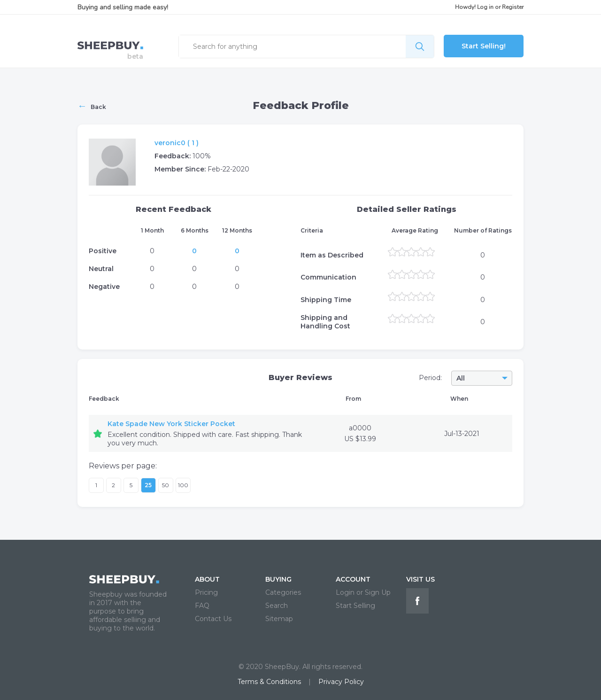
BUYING (278, 579)
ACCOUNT (353, 579)
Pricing (206, 592)
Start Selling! (484, 46)
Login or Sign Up (363, 592)
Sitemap (279, 619)
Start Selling (355, 606)
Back (92, 106)
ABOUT (207, 579)
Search (277, 606)
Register (513, 7)
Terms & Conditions (269, 682)
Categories (283, 592)
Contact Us (213, 619)
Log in (485, 7)
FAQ (202, 606)
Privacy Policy (341, 682)
